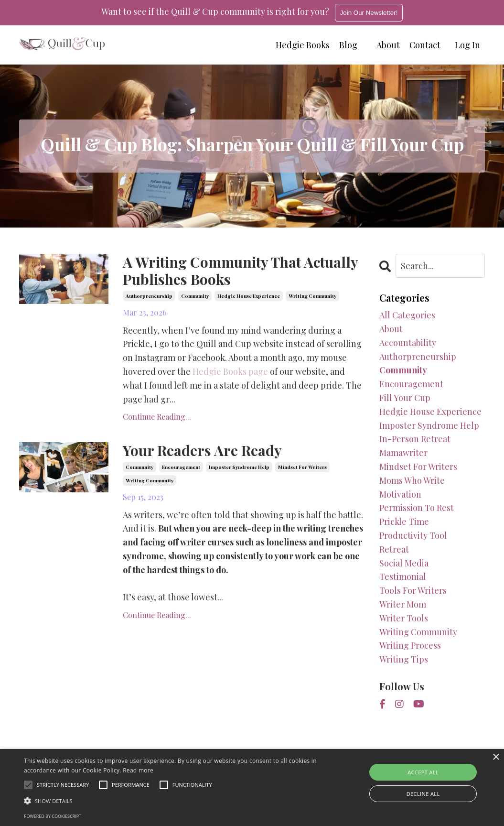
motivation (400, 494)
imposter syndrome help (239, 467)
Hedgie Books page (230, 371)
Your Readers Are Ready (202, 451)
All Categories (407, 315)
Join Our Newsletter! (369, 13)
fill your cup (405, 398)
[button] (172, 801)
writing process (410, 645)
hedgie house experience (249, 296)
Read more (138, 770)
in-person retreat (415, 439)
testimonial (403, 576)
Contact (425, 45)
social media (404, 563)
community (195, 296)
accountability (408, 343)
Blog (348, 45)
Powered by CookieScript (53, 816)
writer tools (404, 618)
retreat (394, 549)
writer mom (403, 604)
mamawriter (403, 453)
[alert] (252, 788)
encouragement (181, 467)
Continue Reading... (157, 417)
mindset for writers (302, 467)
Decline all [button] (423, 794)
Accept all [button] (423, 772)
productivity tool (413, 535)
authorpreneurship (149, 296)
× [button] (496, 757)
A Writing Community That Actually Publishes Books (241, 271)
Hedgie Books (303, 45)
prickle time (404, 522)
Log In (467, 45)
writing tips (404, 659)
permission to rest (417, 508)
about (391, 329)
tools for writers (413, 590)
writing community (312, 296)
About (388, 45)
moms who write (412, 480)
